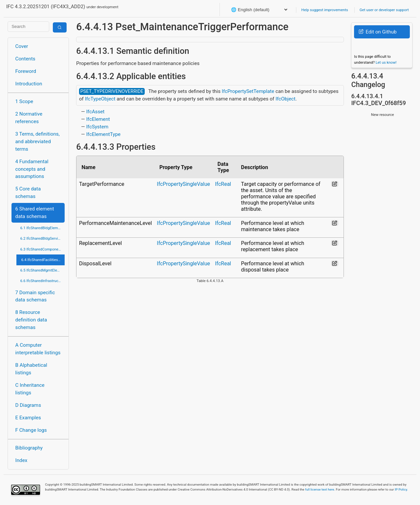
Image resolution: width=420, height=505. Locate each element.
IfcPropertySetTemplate (248, 91)
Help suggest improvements (325, 10)
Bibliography (29, 448)
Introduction (29, 84)
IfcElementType (104, 134)
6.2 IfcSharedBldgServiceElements (42, 238)
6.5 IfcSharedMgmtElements (42, 270)
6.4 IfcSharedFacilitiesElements (43, 260)
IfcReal (223, 184)
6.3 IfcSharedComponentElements (42, 249)
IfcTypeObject (100, 99)
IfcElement (98, 119)
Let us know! (386, 62)
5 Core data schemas (28, 193)
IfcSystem (97, 127)
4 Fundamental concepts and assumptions (32, 169)
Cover (22, 46)
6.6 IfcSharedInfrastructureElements (42, 281)
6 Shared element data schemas (35, 213)
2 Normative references (29, 118)
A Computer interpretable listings (38, 349)
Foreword (26, 71)
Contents (25, 59)
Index (21, 460)
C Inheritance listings (30, 389)
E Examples (28, 418)
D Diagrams (28, 405)
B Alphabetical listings (31, 369)
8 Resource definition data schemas (31, 320)
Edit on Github (378, 32)
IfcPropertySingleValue (183, 184)
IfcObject (286, 99)
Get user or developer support (384, 10)
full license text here (320, 489)
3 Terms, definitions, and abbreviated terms (38, 142)
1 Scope (24, 101)
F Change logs (31, 430)
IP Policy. (401, 489)
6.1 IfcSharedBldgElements (42, 228)
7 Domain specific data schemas (35, 296)
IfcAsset (95, 112)
